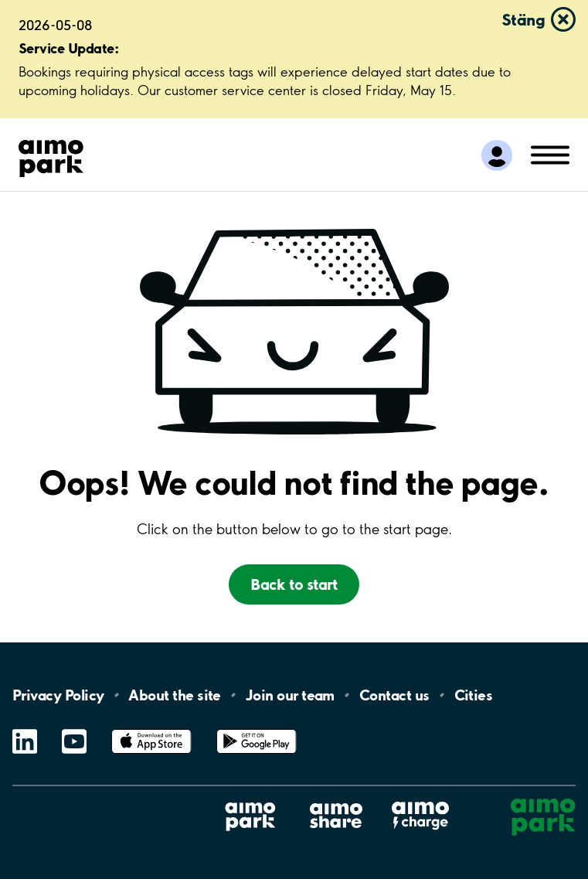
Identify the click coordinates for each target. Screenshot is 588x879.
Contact (394, 695)
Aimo (420, 801)
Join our (290, 695)
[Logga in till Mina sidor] (497, 155)
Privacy (58, 695)
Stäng (523, 19)
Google (257, 729)
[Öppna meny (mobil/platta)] (550, 154)
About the (174, 695)
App (151, 729)
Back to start (294, 584)
